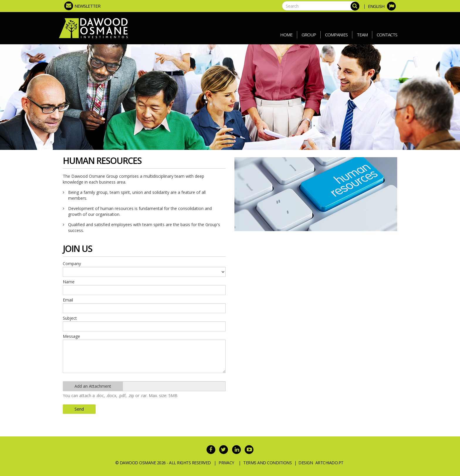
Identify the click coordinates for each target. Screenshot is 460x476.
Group (309, 35)
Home (286, 35)
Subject (70, 318)
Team (362, 35)
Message (71, 336)
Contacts (387, 35)
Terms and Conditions (267, 463)
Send (79, 409)
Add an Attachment (93, 386)
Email (68, 300)
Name (69, 282)
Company (72, 264)
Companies (336, 35)
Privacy (226, 463)
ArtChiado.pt (329, 463)
